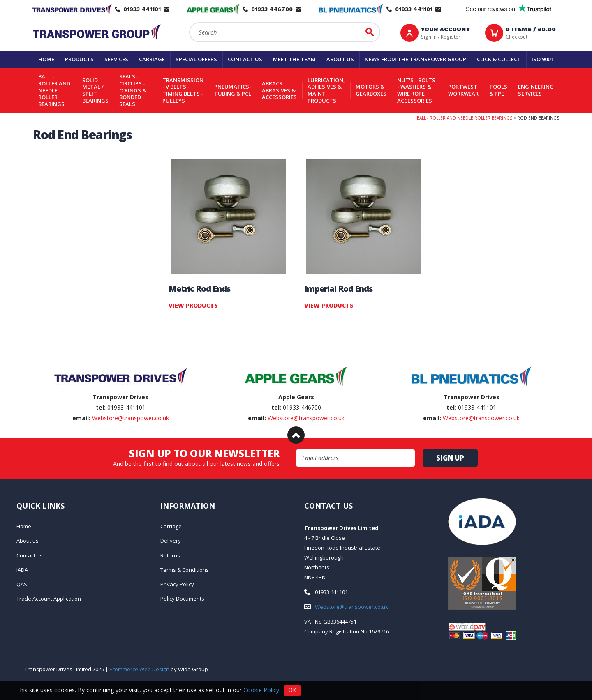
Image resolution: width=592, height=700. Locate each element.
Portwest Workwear (463, 90)
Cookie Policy (261, 690)
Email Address (296, 450)
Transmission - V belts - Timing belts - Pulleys (183, 90)
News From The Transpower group (415, 59)
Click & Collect (499, 59)
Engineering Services (536, 90)
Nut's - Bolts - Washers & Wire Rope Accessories (416, 90)
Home (46, 59)
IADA (22, 570)
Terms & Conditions (185, 570)
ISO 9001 (542, 59)
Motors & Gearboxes (371, 90)
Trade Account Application (49, 599)
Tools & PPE (498, 90)
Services (116, 59)
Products (79, 59)
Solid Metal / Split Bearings (95, 90)
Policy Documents (182, 599)
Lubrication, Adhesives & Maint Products (326, 90)
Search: (189, 22)
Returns (170, 555)
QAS (22, 584)
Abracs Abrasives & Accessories (279, 90)
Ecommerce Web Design (139, 669)
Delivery (171, 541)
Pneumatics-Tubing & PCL (233, 90)
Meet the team (294, 59)
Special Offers (196, 59)
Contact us (245, 59)
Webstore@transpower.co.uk (131, 418)
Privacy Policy (177, 584)
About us (340, 59)
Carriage (152, 59)
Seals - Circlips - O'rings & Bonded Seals (133, 90)
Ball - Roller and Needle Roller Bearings (54, 90)
